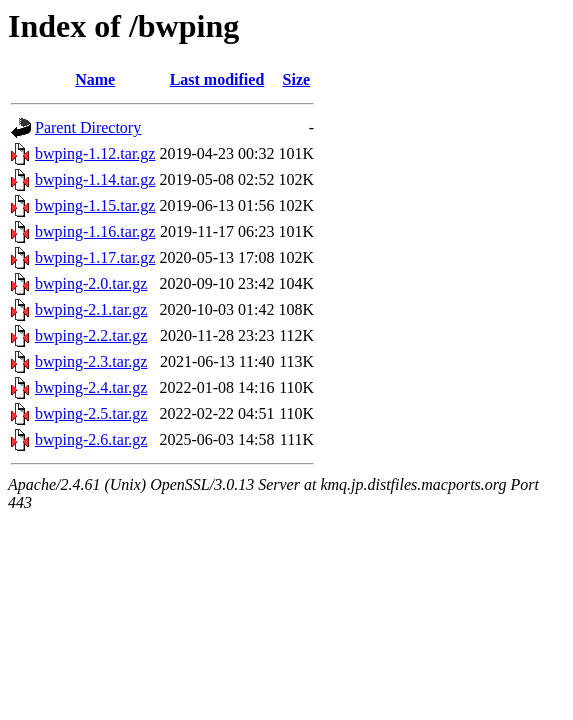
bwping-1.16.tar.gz (95, 231)
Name (95, 79)
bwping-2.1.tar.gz (91, 309)
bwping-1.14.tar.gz (95, 179)
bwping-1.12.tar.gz (95, 153)
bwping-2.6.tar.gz (91, 439)
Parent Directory (88, 127)
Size (297, 79)
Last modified (217, 79)
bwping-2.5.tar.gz (91, 413)
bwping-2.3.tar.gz (91, 361)
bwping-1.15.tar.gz (95, 205)
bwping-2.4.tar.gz (91, 387)
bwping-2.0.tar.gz (91, 283)
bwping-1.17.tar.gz (95, 257)
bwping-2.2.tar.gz (91, 335)
